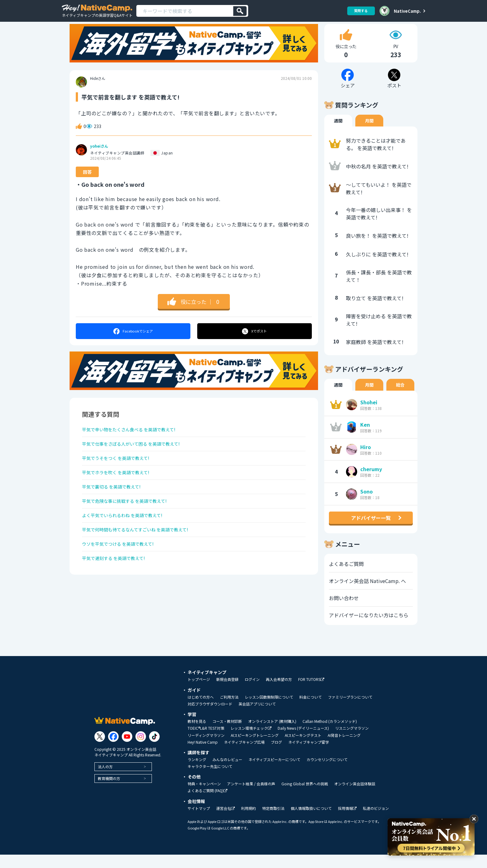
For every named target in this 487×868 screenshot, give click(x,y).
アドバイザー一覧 (371, 531)
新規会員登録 (227, 693)
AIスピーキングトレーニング (255, 749)
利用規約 (248, 822)
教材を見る (197, 735)
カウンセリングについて (327, 773)
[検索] (240, 11)
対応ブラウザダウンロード (210, 717)
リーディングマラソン (206, 749)
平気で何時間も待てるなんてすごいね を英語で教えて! (143, 559)
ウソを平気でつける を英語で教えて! (123, 576)
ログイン (252, 693)
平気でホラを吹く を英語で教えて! (121, 493)
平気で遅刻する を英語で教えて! (118, 592)
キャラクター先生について (210, 780)
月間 (369, 134)
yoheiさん (99, 159)
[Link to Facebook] (113, 750)
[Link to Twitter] (100, 750)
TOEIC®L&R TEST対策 (206, 742)
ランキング (197, 773)
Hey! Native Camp (203, 755)
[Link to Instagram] (141, 750)
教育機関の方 (109, 792)
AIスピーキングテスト (303, 749)
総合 (400, 398)
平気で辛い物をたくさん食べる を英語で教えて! (136, 444)
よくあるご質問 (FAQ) (207, 804)
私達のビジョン (376, 822)
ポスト (255, 344)
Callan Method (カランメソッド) (330, 735)
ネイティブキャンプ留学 (309, 755)
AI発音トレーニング (344, 749)
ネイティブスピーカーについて (274, 773)
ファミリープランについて (350, 710)
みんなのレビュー (227, 773)
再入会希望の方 (279, 693)
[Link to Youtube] (127, 750)
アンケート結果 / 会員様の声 (251, 797)
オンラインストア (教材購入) (272, 735)
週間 (338, 134)
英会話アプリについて (257, 717)
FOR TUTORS (311, 693)
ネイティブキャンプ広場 (244, 755)
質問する (359, 11)
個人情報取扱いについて (311, 822)
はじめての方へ (201, 710)
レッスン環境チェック (251, 742)
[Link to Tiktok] (154, 750)
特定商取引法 (273, 822)
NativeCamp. (407, 11)
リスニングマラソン (352, 742)
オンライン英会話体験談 (355, 797)
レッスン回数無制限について (269, 710)
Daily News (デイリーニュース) (303, 742)
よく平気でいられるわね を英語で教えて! (128, 543)
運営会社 (225, 822)
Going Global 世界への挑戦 (305, 797)
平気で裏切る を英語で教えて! (116, 510)
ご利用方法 (229, 710)
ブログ (276, 755)
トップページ (199, 693)
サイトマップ (199, 822)
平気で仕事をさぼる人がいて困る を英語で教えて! (138, 460)
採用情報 (347, 822)
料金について (311, 710)
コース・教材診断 (227, 735)
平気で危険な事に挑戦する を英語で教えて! (131, 526)
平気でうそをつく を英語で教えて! (121, 477)
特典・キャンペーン (204, 797)
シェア (133, 344)
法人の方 (105, 780)
